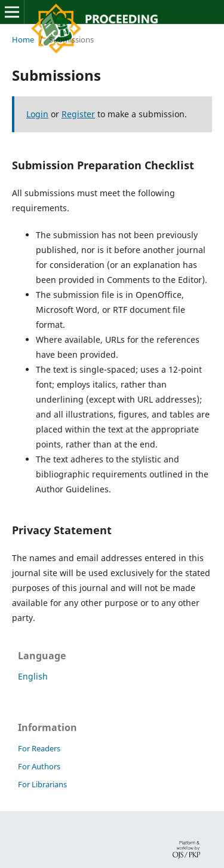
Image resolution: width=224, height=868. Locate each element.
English (33, 676)
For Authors (39, 766)
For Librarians (42, 784)
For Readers (39, 748)
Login (37, 114)
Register (78, 114)
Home (23, 39)
